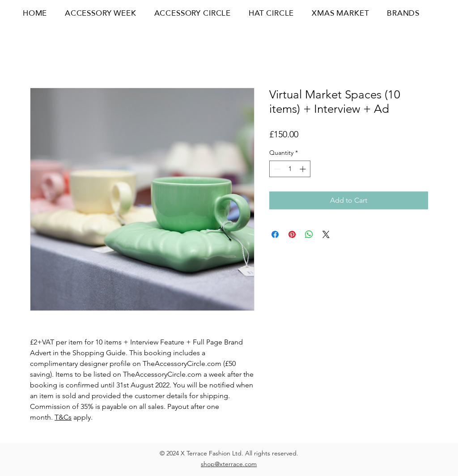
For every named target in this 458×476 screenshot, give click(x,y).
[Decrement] (276, 169)
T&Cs (63, 417)
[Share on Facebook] (275, 234)
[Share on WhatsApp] (309, 234)
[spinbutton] (290, 169)
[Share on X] (326, 234)
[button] (437, 13)
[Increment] (303, 169)
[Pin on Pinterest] (292, 234)
